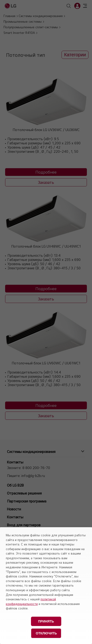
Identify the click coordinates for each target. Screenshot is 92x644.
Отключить (46, 633)
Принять (46, 621)
